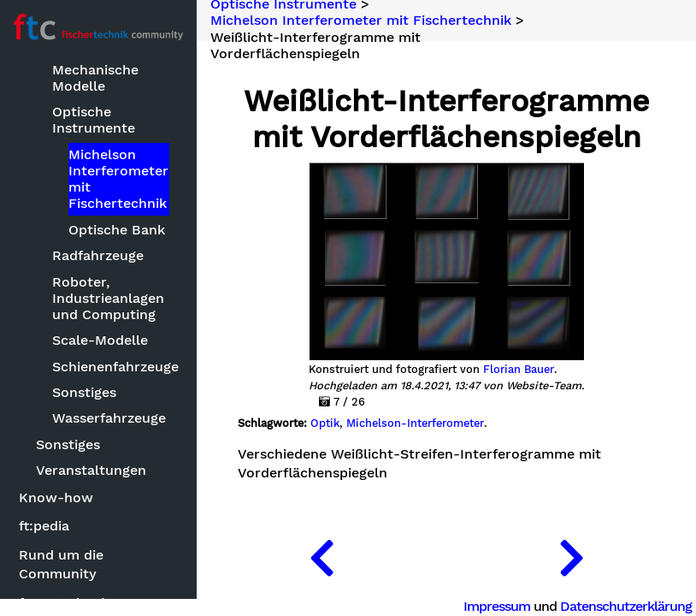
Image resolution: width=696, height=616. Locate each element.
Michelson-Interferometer (415, 423)
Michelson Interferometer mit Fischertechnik (118, 179)
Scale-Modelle (100, 340)
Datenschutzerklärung (626, 606)
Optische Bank (117, 230)
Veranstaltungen (91, 470)
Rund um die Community (61, 564)
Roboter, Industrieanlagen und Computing (108, 298)
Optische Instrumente (94, 120)
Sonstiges (84, 392)
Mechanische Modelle (95, 78)
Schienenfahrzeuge (112, 367)
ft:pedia (44, 526)
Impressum (497, 606)
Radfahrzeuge (98, 255)
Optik (325, 423)
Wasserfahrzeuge (109, 418)
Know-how (56, 498)
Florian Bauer (519, 370)
